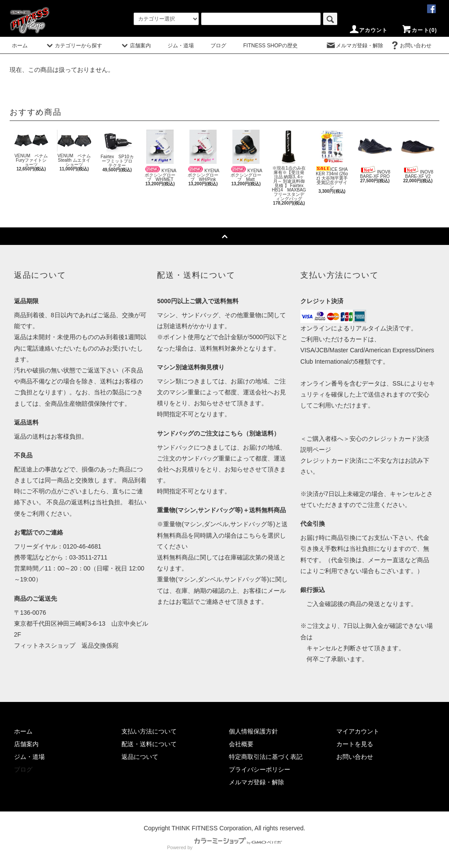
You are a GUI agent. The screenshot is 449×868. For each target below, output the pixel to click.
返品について (140, 757)
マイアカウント (358, 731)
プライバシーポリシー (260, 769)
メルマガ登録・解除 (354, 46)
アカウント (368, 30)
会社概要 (241, 744)
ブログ (218, 46)
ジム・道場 (181, 46)
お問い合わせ (410, 46)
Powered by (224, 847)
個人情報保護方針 (253, 731)
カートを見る (355, 744)
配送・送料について (149, 744)
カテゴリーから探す (73, 46)
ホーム (20, 46)
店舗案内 (135, 46)
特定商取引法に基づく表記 (266, 757)
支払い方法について (149, 731)
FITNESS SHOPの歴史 (271, 46)
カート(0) (419, 30)
